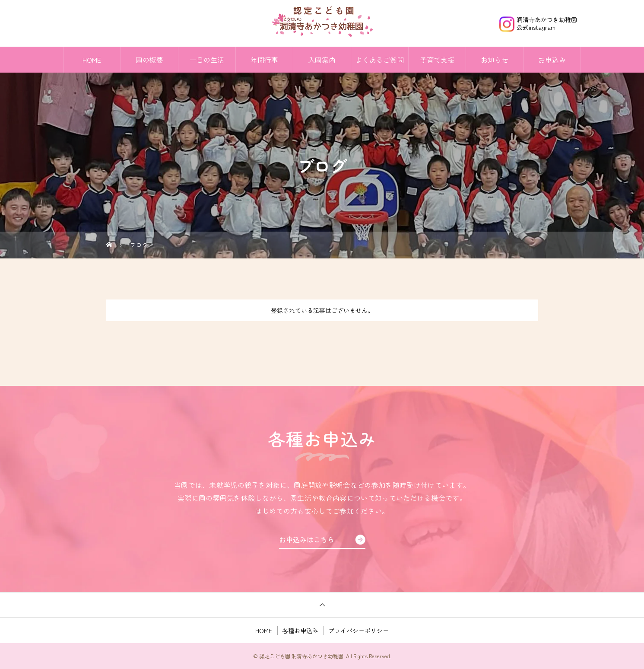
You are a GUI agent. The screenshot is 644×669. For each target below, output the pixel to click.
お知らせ (495, 60)
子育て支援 (437, 60)
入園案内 (322, 60)
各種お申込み (300, 631)
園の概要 (149, 60)
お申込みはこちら (307, 540)
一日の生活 (207, 60)
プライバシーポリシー (358, 631)
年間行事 (264, 60)
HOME (92, 60)
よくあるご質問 (380, 60)
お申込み (552, 60)
